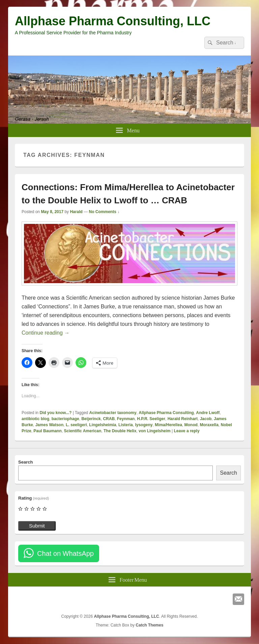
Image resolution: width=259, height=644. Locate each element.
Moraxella (209, 425)
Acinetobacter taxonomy (113, 413)
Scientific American (82, 431)
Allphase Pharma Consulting (166, 413)
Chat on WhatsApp (65, 553)
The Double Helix (120, 431)
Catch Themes (149, 625)
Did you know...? (55, 413)
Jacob (206, 419)
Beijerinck (91, 419)
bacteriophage (65, 419)
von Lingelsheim (155, 431)
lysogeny (144, 425)
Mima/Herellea (168, 425)
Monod (191, 425)
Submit (37, 526)
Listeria (126, 425)
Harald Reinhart (183, 419)
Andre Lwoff (208, 413)
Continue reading (46, 333)
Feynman (126, 419)
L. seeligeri (76, 425)
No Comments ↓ (104, 212)
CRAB (109, 419)
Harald (76, 212)
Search (25, 462)
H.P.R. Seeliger (151, 419)
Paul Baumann (47, 431)
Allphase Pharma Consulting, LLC (113, 21)
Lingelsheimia (103, 425)
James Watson (50, 425)
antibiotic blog (35, 419)
